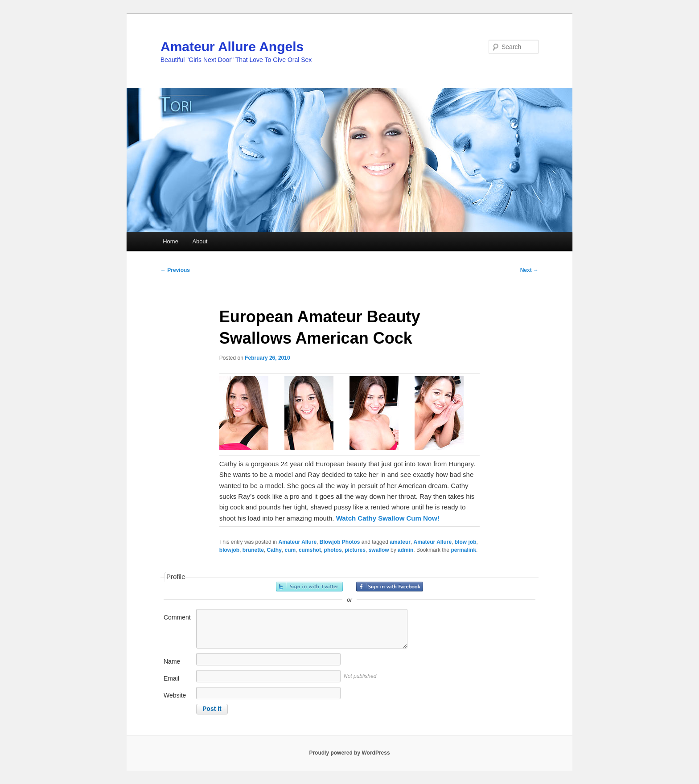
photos (333, 550)
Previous (175, 270)
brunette (253, 550)
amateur (400, 542)
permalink (463, 550)
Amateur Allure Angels (232, 47)
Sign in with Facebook (390, 587)
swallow (379, 550)
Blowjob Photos (340, 542)
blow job (466, 542)
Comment (177, 617)
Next (529, 270)
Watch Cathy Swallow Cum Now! (388, 518)
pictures (355, 550)
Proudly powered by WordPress (349, 753)
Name (172, 661)
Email (171, 678)
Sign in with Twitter (309, 587)
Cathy (274, 550)
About (200, 241)
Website (175, 695)
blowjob (229, 550)
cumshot (310, 550)
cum (290, 550)
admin (405, 550)
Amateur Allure (298, 542)
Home (171, 241)
